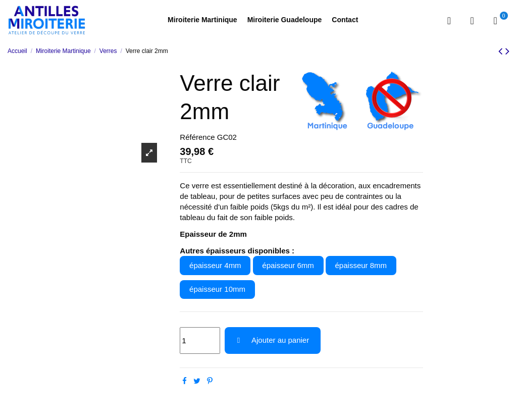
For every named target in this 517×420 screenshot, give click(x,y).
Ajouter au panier (273, 340)
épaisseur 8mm (361, 265)
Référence (197, 137)
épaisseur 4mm (215, 265)
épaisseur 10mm (217, 289)
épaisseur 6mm (288, 265)
